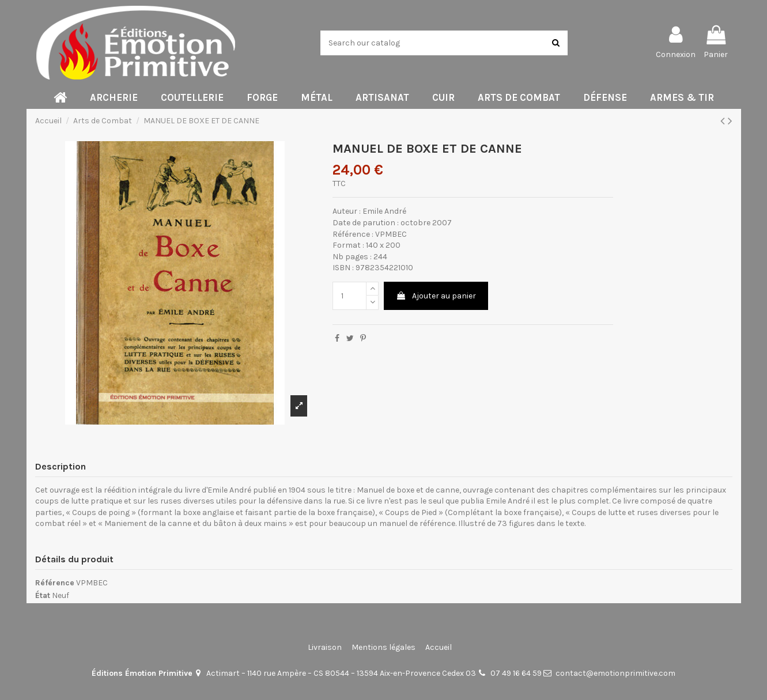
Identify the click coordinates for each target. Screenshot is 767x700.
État (43, 595)
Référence (55, 583)
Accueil (439, 647)
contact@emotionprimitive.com (615, 673)
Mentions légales (383, 647)
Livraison (325, 647)
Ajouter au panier (436, 296)
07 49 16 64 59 (516, 673)
